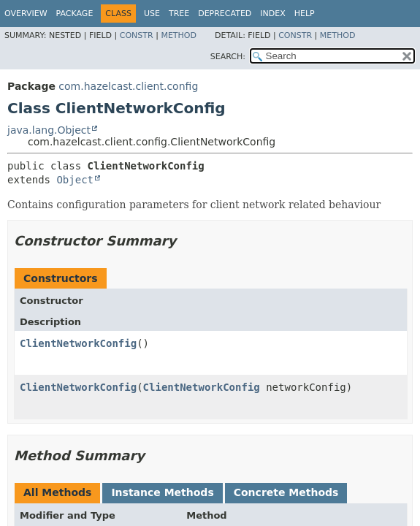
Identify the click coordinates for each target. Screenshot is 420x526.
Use (152, 14)
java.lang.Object (49, 130)
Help (305, 14)
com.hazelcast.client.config (128, 86)
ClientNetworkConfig (78, 343)
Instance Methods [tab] (162, 492)
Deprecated (225, 14)
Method (179, 35)
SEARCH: (228, 57)
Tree (179, 14)
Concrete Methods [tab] (286, 492)
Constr (137, 35)
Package (75, 14)
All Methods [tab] (57, 492)
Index (272, 14)
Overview (26, 14)
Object (75, 180)
